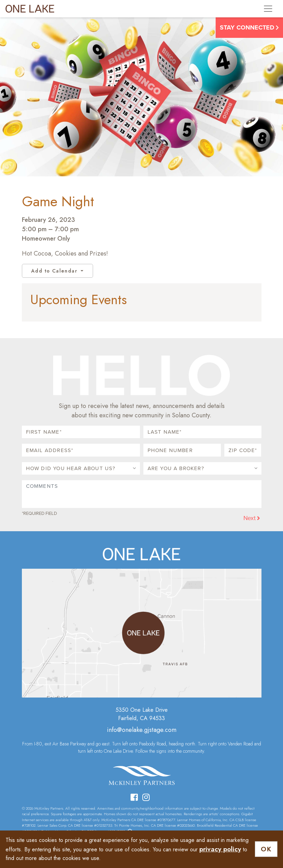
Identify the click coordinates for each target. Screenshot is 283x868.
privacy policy (220, 849)
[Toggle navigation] (268, 9)
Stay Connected (249, 27)
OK (266, 849)
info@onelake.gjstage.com (142, 730)
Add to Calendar (55, 271)
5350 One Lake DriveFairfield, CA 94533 (142, 714)
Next (252, 518)
